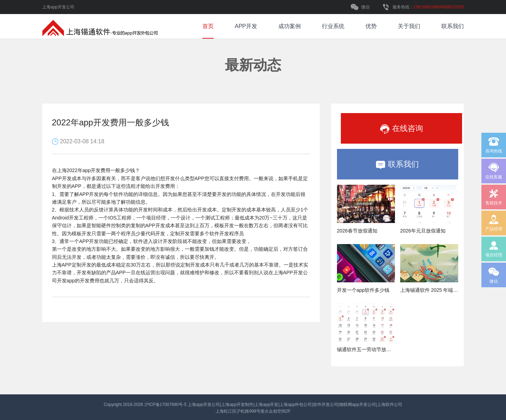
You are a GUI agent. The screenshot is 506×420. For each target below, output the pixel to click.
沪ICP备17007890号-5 (166, 405)
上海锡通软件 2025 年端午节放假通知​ (442, 290)
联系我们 (453, 26)
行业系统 (333, 26)
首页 (208, 26)
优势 (371, 26)
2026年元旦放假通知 (423, 231)
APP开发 (246, 26)
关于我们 (409, 26)
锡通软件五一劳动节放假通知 (369, 349)
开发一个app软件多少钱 (363, 290)
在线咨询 (404, 129)
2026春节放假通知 (357, 231)
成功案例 (290, 26)
